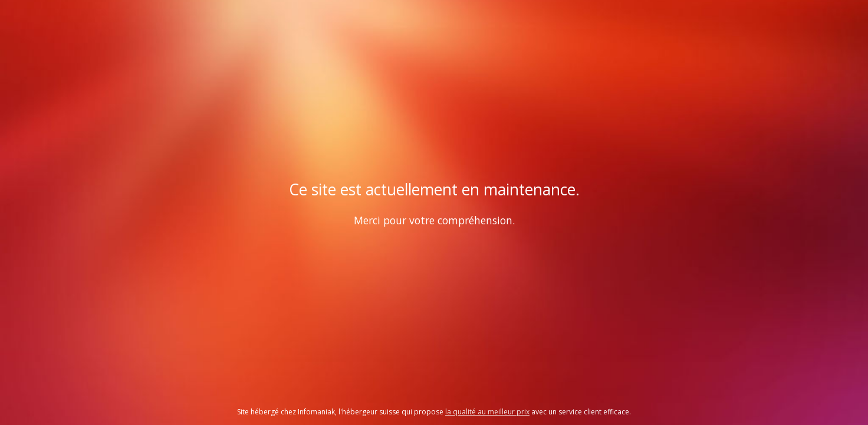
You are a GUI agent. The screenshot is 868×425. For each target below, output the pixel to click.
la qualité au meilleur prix (487, 412)
